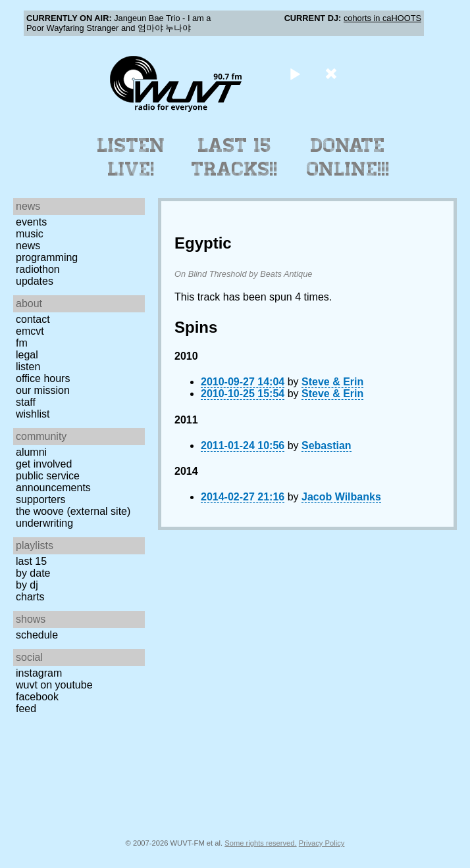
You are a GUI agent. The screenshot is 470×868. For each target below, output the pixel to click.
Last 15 (31, 561)
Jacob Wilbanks (341, 497)
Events (31, 222)
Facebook (37, 697)
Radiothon (38, 269)
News (28, 246)
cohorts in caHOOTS (382, 18)
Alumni (31, 452)
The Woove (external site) (73, 511)
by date (33, 573)
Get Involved (44, 464)
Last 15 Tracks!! (235, 157)
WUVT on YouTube (54, 685)
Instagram (39, 673)
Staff (26, 402)
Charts (30, 597)
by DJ (27, 585)
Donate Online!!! (348, 157)
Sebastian (326, 446)
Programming (47, 257)
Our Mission (43, 390)
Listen (28, 367)
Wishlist (33, 414)
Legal (27, 355)
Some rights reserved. (260, 843)
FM (22, 343)
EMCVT (30, 331)
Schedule (37, 635)
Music (30, 234)
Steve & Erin (332, 382)
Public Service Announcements (53, 482)
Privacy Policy (322, 843)
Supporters (41, 499)
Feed (26, 709)
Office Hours (43, 378)
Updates (35, 281)
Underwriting (44, 523)
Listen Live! (131, 157)
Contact (33, 319)
